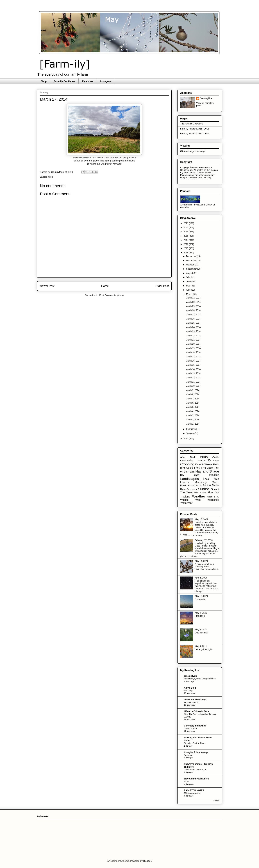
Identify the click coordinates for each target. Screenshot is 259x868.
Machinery (201, 482)
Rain (183, 489)
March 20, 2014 (193, 344)
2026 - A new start (192, 793)
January (190, 433)
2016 (186, 244)
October (190, 265)
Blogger (147, 861)
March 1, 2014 (193, 424)
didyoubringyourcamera (196, 779)
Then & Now (200, 493)
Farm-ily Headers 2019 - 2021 (195, 134)
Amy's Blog (190, 688)
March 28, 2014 (193, 310)
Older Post (162, 286)
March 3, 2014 (193, 415)
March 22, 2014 (193, 336)
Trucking (185, 497)
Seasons (192, 489)
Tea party (188, 691)
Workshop (213, 500)
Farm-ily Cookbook (64, 81)
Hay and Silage (207, 471)
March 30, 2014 (193, 302)
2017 (186, 240)
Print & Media (211, 485)
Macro (215, 482)
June (189, 282)
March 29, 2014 (193, 306)
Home (105, 286)
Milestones (185, 485)
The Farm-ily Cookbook (191, 124)
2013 (186, 439)
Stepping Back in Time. (195, 743)
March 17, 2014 (193, 357)
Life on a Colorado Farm (196, 711)
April (189, 290)
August (190, 273)
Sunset (215, 489)
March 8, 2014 (193, 394)
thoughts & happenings (196, 752)
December (191, 256)
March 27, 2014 (193, 315)
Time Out (213, 492)
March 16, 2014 (193, 361)
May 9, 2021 (201, 630)
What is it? (213, 497)
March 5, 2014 (193, 407)
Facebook (88, 81)
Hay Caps (190, 475)
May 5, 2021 (201, 613)
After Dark (188, 457)
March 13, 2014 (193, 373)
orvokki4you (190, 676)
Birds (204, 457)
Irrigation (214, 475)
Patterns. (188, 755)
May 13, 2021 (202, 596)
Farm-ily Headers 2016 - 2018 (195, 129)
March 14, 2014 (193, 369)
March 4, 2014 (193, 411)
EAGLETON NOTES (194, 790)
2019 (186, 232)
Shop (44, 81)
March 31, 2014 (193, 298)
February (191, 429)
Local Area (211, 479)
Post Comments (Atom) (111, 295)
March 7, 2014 (193, 399)
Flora (197, 468)
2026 (186, 781)
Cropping (187, 464)
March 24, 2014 (193, 327)
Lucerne (185, 482)
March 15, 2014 (193, 365)
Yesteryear (186, 503)
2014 (186, 253)
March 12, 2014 (193, 378)
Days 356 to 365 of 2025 (195, 770)
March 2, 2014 (193, 420)
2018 (186, 236)
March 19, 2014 (193, 348)
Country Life (203, 460)
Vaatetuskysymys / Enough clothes (200, 679)
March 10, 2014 (193, 386)
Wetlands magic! (192, 702)
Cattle (216, 457)
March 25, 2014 (193, 323)
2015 (186, 248)
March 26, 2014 (193, 319)
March (189, 294)
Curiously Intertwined (195, 726)
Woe (51, 177)
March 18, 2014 (193, 352)
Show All (216, 800)
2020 (186, 228)
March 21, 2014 (193, 340)
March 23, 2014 (193, 331)
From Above (207, 468)
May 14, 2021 (202, 561)
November (191, 261)
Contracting (187, 460)
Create (216, 461)
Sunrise (204, 489)
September (192, 269)
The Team (186, 492)
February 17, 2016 (204, 540)
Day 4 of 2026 (190, 728)
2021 (186, 223)
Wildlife (184, 500)
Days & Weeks (204, 464)
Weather (199, 496)
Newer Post (47, 286)
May (188, 286)
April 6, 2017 (201, 578)
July (188, 277)
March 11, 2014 (193, 382)
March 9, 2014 (193, 390)
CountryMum (206, 98)
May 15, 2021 (202, 519)
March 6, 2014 (193, 403)
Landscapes (189, 479)
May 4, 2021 (201, 646)
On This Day (197, 486)
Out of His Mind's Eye (195, 700)
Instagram (106, 81)
